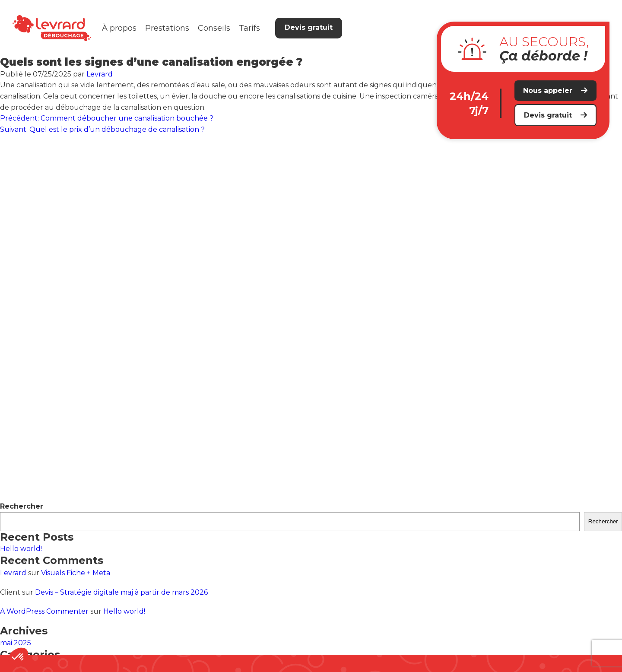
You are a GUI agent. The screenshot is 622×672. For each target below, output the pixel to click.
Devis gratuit (309, 27)
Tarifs (249, 28)
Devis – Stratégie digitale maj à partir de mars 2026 (121, 592)
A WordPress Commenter (44, 611)
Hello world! (21, 549)
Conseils (214, 28)
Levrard (100, 74)
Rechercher (22, 506)
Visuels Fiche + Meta (76, 573)
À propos (119, 28)
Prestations (167, 28)
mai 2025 (16, 643)
